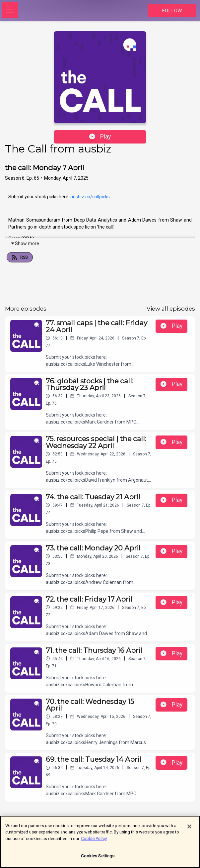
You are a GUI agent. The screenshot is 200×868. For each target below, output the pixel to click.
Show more (25, 243)
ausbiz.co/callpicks (90, 197)
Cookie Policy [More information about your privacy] (94, 842)
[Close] (189, 830)
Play (100, 137)
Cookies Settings (98, 860)
